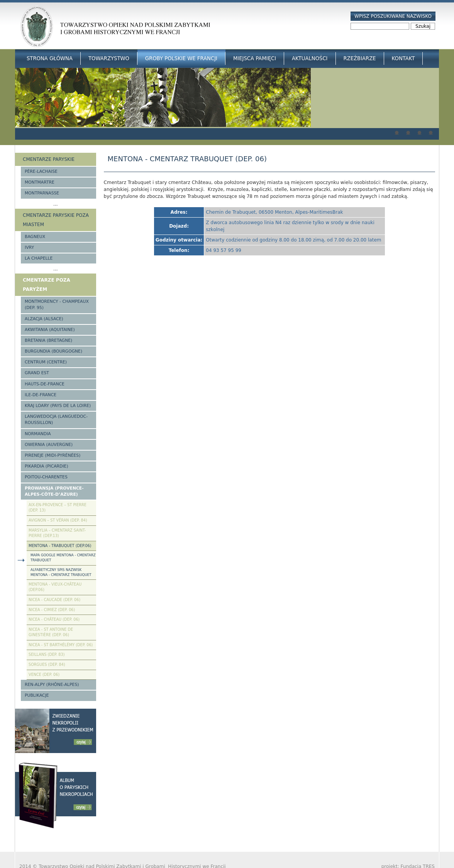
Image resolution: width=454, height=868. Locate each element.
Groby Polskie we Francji (181, 58)
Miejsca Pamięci (255, 58)
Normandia (38, 434)
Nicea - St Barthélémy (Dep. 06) (61, 645)
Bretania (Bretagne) (48, 340)
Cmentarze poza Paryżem (47, 285)
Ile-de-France (41, 395)
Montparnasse (42, 193)
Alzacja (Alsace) (44, 319)
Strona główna (50, 58)
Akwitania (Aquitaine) (50, 330)
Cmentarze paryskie (49, 159)
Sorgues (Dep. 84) (47, 665)
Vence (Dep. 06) (44, 675)
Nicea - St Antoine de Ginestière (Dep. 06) (51, 632)
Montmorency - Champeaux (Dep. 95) (57, 305)
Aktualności (310, 58)
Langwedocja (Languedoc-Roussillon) (56, 420)
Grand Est (37, 373)
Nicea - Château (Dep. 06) (54, 619)
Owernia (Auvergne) (49, 445)
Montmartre (40, 182)
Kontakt (403, 58)
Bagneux (35, 237)
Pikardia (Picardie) (47, 466)
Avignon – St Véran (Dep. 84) (58, 520)
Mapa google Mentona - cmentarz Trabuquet (63, 558)
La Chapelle (39, 258)
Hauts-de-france (45, 384)
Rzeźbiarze (360, 58)
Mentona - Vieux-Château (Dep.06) (55, 587)
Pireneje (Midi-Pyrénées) (53, 455)
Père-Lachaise (41, 171)
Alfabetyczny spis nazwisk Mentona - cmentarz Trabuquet (61, 572)
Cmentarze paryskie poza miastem (56, 220)
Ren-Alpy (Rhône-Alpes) (52, 685)
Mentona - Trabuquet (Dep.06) (60, 546)
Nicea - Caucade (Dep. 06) (54, 600)
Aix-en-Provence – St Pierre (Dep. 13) (58, 508)
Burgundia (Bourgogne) (53, 351)
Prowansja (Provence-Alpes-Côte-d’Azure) (54, 491)
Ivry (29, 247)
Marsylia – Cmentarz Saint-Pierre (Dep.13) (57, 533)
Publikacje (37, 695)
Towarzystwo (109, 58)
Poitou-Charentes (46, 477)
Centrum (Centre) (46, 362)
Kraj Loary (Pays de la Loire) (58, 406)
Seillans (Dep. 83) (47, 654)
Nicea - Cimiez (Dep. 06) (52, 610)
